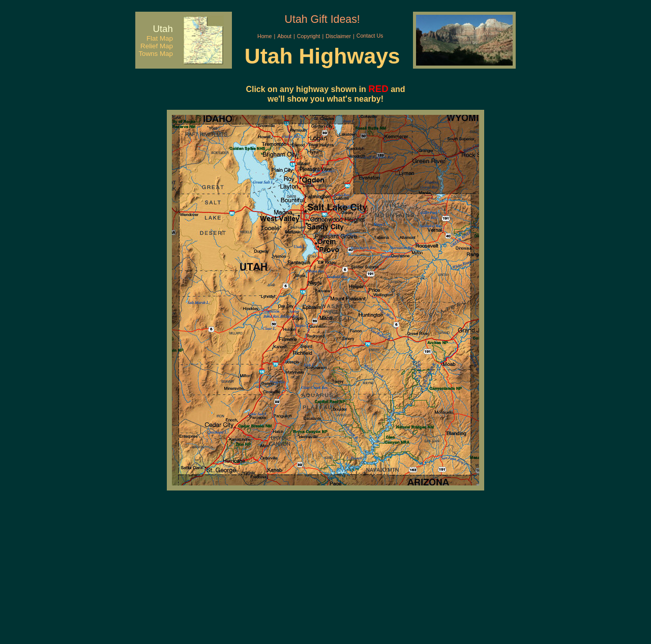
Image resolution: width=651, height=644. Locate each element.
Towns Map (155, 54)
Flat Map (160, 38)
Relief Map (157, 46)
